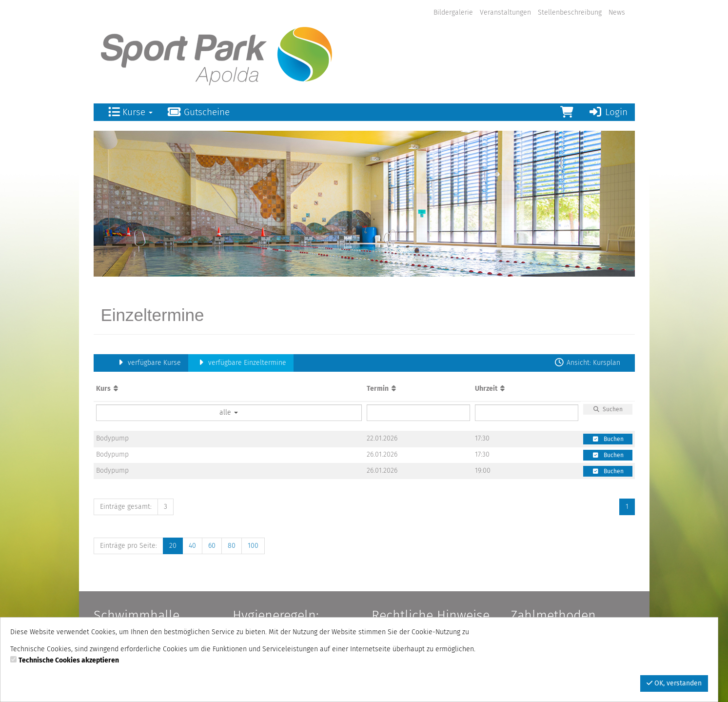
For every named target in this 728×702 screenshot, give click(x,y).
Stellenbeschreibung (570, 12)
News (617, 12)
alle (229, 412)
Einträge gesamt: (126, 507)
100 (253, 546)
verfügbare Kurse (148, 363)
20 (173, 546)
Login (608, 112)
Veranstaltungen (505, 12)
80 (232, 546)
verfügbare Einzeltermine (241, 363)
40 (192, 546)
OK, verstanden (674, 683)
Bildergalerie (453, 12)
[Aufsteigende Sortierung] (116, 389)
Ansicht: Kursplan (587, 363)
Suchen (608, 409)
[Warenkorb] (567, 112)
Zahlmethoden (553, 616)
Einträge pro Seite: (128, 546)
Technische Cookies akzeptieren (69, 660)
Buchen (608, 439)
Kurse (130, 112)
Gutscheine (199, 112)
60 (212, 546)
